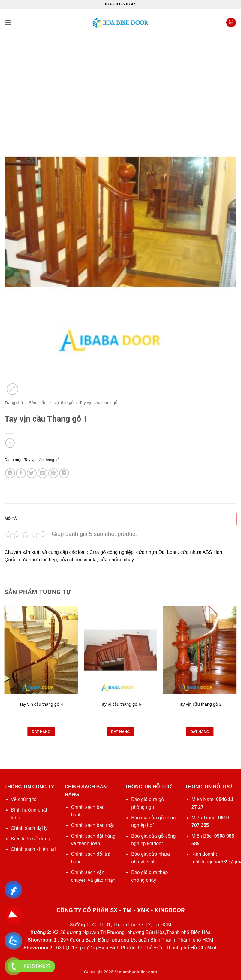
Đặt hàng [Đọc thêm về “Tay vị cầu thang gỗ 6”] (120, 732)
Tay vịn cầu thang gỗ (99, 403)
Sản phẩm (38, 403)
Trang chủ (14, 403)
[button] (8, 22)
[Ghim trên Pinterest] (53, 473)
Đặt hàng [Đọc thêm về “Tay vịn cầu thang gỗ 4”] (41, 732)
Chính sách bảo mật (93, 825)
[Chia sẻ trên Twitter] (32, 473)
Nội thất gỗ (63, 403)
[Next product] (10, 443)
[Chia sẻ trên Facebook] (21, 473)
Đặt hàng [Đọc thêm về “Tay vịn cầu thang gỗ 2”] (200, 732)
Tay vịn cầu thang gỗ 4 (41, 704)
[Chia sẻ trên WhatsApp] (10, 473)
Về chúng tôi (24, 799)
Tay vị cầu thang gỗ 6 (121, 704)
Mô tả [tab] (11, 519)
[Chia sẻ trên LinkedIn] (64, 473)
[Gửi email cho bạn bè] (42, 473)
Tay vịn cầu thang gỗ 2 (200, 704)
